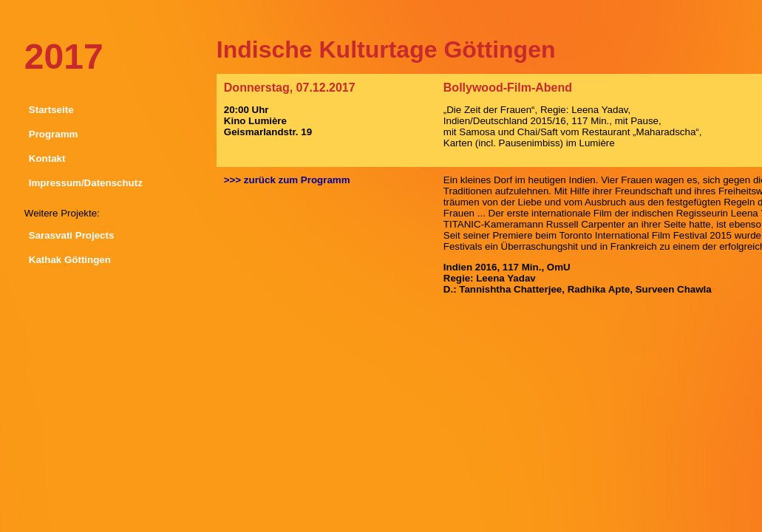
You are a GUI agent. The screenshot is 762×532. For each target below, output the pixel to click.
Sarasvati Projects (72, 235)
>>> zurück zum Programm (287, 180)
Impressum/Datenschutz (86, 183)
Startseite (51, 110)
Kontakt (47, 158)
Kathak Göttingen (70, 260)
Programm (54, 134)
